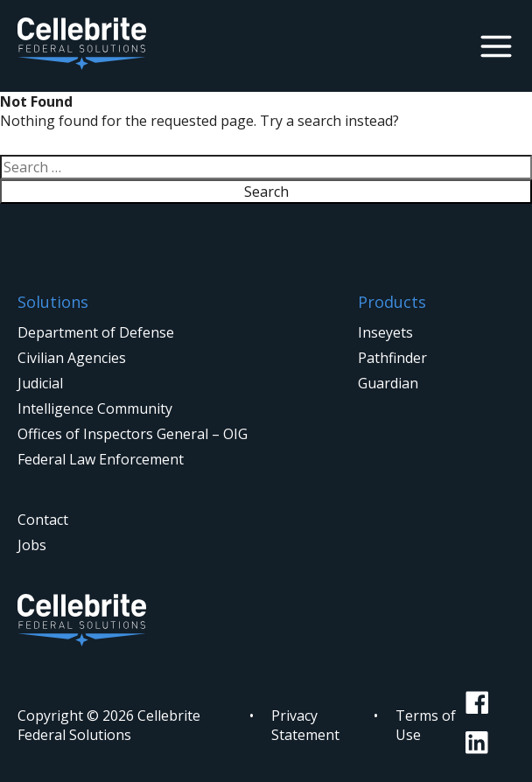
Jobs (32, 545)
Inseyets (385, 332)
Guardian (388, 383)
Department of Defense (96, 332)
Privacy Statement (305, 725)
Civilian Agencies (72, 358)
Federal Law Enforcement (101, 459)
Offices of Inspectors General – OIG (133, 434)
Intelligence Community (95, 408)
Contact (43, 520)
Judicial (40, 383)
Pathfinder (392, 358)
